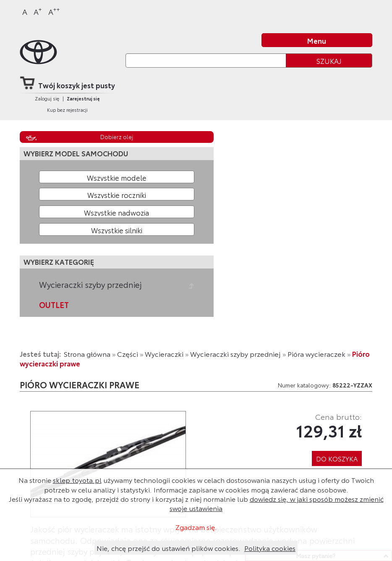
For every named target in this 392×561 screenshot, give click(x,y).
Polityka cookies (270, 548)
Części (128, 354)
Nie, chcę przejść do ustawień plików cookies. (169, 548)
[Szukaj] (206, 60)
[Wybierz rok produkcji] (117, 194)
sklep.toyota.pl (77, 480)
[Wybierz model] (117, 177)
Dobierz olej (117, 137)
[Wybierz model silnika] (117, 229)
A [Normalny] (25, 11)
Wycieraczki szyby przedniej (90, 284)
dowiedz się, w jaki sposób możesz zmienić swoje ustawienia (277, 503)
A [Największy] (54, 11)
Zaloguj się (47, 98)
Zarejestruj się (83, 98)
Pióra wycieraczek (316, 354)
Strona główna (87, 354)
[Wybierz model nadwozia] (117, 212)
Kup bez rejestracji (67, 110)
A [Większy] (38, 11)
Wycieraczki (164, 354)
